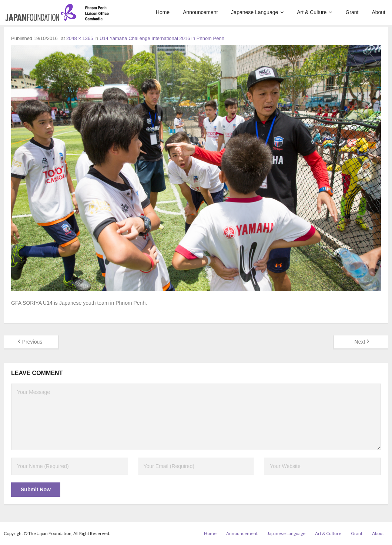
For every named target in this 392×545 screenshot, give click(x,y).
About (378, 533)
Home (210, 533)
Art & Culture (328, 533)
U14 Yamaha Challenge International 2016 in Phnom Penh (162, 38)
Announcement (242, 533)
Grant (357, 533)
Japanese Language (286, 533)
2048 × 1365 (80, 38)
